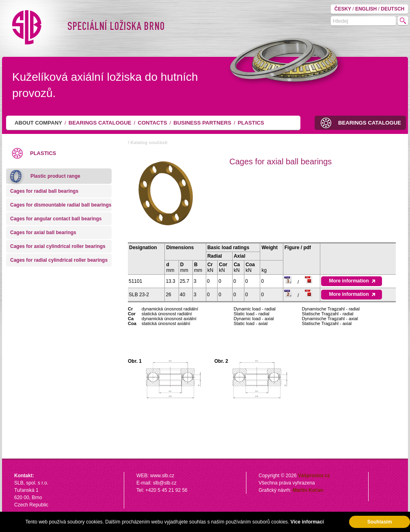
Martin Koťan (308, 490)
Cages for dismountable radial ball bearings (61, 205)
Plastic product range (55, 176)
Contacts (152, 123)
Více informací (307, 522)
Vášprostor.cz (314, 476)
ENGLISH (367, 9)
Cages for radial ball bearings (44, 191)
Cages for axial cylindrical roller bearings (58, 246)
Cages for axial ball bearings (43, 233)
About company (38, 123)
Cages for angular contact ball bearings (56, 219)
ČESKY (343, 9)
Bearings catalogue (100, 123)
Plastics (251, 123)
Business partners (202, 123)
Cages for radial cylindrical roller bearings (59, 260)
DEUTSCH (393, 9)
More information (351, 281)
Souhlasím (380, 522)
